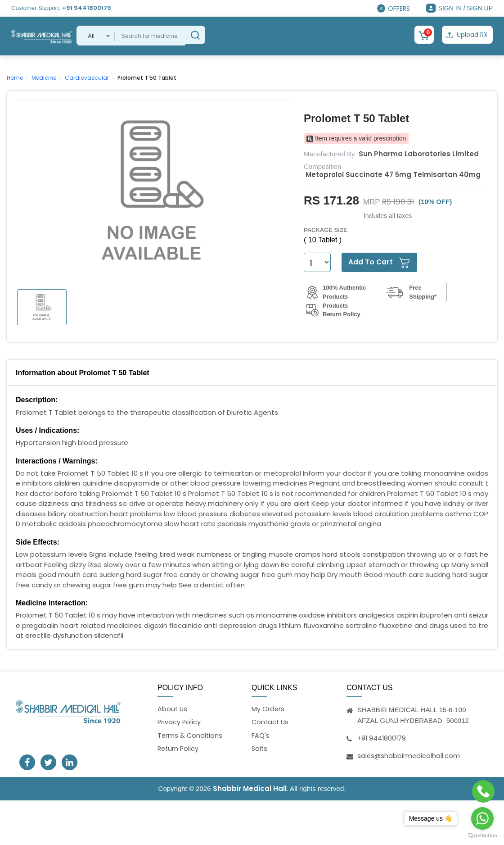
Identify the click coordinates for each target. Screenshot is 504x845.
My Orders (268, 708)
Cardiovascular (87, 76)
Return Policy (179, 749)
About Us (173, 708)
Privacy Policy (180, 722)
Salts (260, 749)
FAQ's (261, 735)
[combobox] (96, 36)
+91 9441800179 (87, 8)
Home (15, 76)
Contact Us (271, 722)
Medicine (44, 76)
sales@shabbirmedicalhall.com (409, 754)
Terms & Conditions (191, 735)
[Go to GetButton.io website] (482, 836)
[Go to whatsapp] (482, 818)
